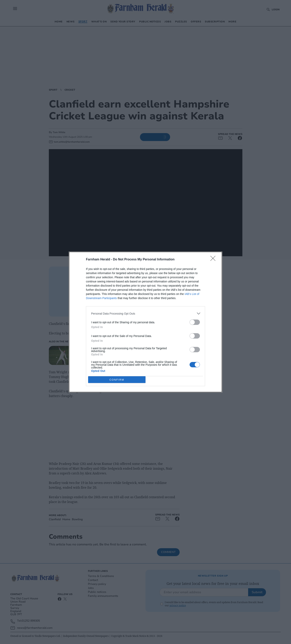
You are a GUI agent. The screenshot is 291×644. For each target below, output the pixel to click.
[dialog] (145, 322)
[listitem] (145, 313)
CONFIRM (117, 380)
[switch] (195, 322)
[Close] (214, 260)
